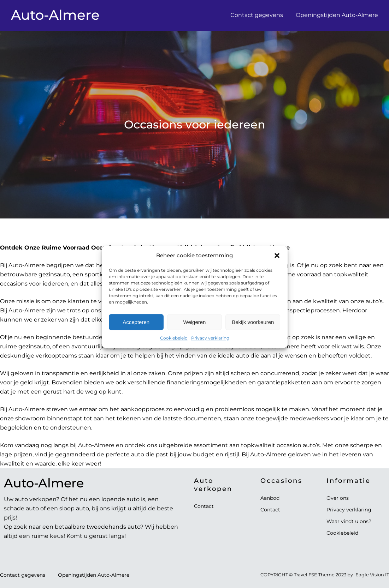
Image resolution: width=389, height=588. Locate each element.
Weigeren (195, 331)
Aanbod (270, 498)
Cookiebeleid (174, 347)
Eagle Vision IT (372, 575)
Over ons (338, 498)
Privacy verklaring (210, 347)
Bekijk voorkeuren (253, 331)
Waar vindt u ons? (349, 521)
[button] (277, 264)
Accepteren (136, 331)
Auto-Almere (55, 15)
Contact (204, 506)
